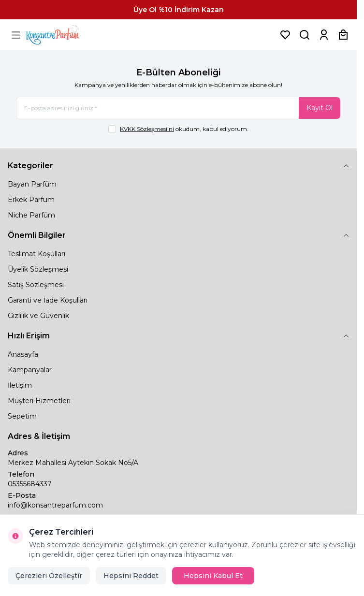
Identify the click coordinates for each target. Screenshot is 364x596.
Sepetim (22, 416)
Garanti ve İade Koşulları (48, 300)
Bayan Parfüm (32, 184)
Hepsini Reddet (131, 576)
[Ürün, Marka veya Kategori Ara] (305, 35)
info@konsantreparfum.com (55, 505)
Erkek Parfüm (31, 200)
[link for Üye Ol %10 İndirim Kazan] (178, 10)
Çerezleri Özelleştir (49, 576)
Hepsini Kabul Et (213, 576)
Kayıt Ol (320, 108)
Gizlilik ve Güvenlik (38, 316)
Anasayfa (23, 354)
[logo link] (64, 35)
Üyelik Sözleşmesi (38, 269)
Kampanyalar (30, 370)
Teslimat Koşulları (36, 254)
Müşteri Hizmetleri (39, 401)
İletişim (20, 385)
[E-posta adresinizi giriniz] (178, 108)
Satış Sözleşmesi (36, 285)
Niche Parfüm (31, 215)
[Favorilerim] (285, 35)
